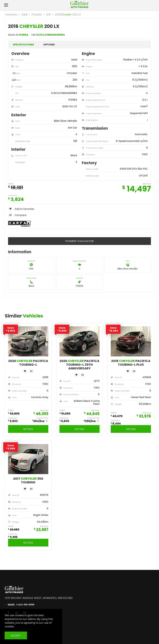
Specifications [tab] (23, 45)
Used (24, 14)
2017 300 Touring (28, 480)
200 (48, 14)
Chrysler (37, 14)
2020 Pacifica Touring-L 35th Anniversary (79, 365)
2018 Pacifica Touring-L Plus (131, 363)
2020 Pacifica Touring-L (28, 363)
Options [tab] (49, 45)
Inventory (11, 14)
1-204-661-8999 (22, 605)
